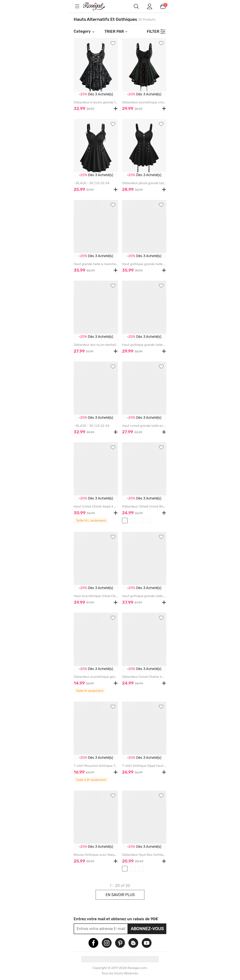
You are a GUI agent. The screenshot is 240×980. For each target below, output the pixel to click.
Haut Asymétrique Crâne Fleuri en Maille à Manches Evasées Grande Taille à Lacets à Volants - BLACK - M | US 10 (96, 596)
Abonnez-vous (147, 929)
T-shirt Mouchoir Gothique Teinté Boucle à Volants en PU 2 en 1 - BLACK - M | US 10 (96, 766)
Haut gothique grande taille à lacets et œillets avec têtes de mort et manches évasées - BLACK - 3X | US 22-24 (144, 345)
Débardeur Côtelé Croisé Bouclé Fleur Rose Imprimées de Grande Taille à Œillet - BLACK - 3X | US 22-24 (144, 506)
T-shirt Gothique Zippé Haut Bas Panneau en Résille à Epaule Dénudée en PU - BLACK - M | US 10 (144, 766)
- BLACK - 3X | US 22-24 (92, 183)
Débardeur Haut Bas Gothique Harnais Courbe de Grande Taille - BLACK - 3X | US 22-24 (144, 855)
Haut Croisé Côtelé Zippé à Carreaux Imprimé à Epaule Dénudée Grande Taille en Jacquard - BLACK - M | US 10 (96, 506)
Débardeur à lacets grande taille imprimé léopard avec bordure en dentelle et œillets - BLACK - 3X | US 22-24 (96, 102)
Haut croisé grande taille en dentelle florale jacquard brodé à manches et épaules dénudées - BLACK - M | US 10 (144, 426)
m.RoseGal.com (97, 6)
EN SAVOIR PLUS (120, 895)
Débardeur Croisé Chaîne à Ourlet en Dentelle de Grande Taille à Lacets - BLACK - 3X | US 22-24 (144, 677)
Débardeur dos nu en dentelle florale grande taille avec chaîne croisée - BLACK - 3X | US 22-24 (96, 345)
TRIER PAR (116, 31)
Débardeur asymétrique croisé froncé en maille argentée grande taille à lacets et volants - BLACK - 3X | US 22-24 (144, 102)
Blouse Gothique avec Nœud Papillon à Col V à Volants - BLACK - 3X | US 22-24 (96, 855)
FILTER (153, 31)
